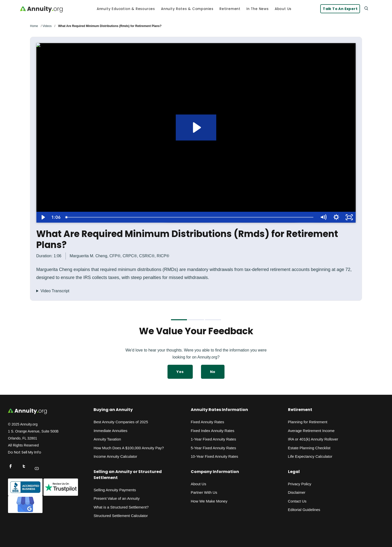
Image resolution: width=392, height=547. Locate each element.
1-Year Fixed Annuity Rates (213, 439)
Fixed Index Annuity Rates (212, 431)
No (213, 372)
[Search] (366, 8)
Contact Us (297, 501)
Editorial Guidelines (304, 510)
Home (34, 26)
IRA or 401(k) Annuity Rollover (313, 439)
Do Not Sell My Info (25, 452)
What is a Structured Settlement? (121, 507)
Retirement (230, 9)
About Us (283, 9)
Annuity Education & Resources (126, 9)
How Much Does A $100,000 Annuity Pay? (129, 448)
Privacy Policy (300, 484)
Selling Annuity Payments (115, 490)
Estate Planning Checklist (309, 448)
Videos (47, 26)
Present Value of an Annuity (116, 498)
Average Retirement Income (311, 431)
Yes (180, 372)
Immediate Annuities (110, 431)
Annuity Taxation (107, 439)
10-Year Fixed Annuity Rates (214, 456)
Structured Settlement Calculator (121, 516)
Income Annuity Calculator (115, 456)
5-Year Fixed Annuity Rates (213, 448)
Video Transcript (55, 291)
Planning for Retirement (308, 422)
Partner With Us (204, 492)
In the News (258, 9)
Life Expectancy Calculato (310, 456)
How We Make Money (209, 501)
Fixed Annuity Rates (207, 422)
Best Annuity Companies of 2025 (121, 422)
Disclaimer (297, 492)
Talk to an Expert (340, 9)
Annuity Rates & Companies (187, 9)
